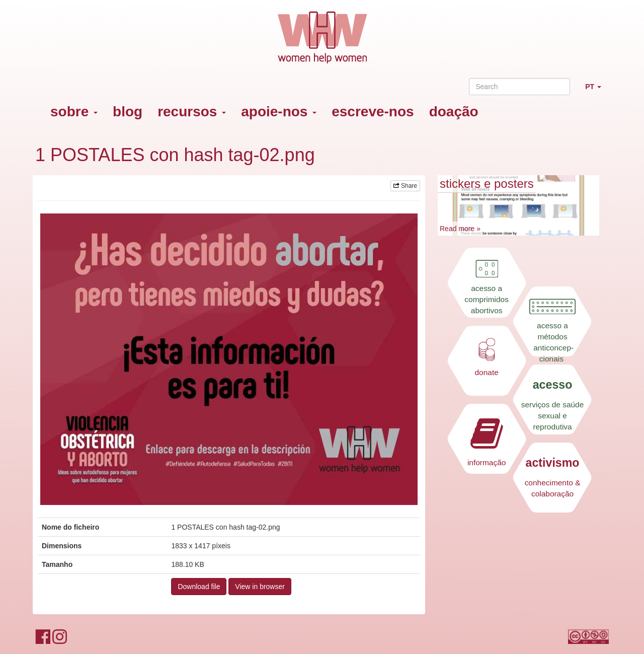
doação (454, 112)
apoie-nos (279, 112)
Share (405, 186)
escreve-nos (373, 112)
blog (128, 112)
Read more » (460, 229)
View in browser (260, 587)
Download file (199, 587)
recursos (192, 112)
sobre (74, 112)
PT (597, 91)
